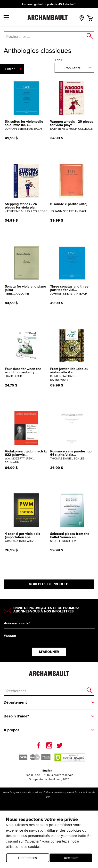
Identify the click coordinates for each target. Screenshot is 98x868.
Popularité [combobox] (73, 68)
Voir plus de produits (49, 584)
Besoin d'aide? (16, 716)
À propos (12, 730)
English (47, 771)
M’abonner (49, 652)
